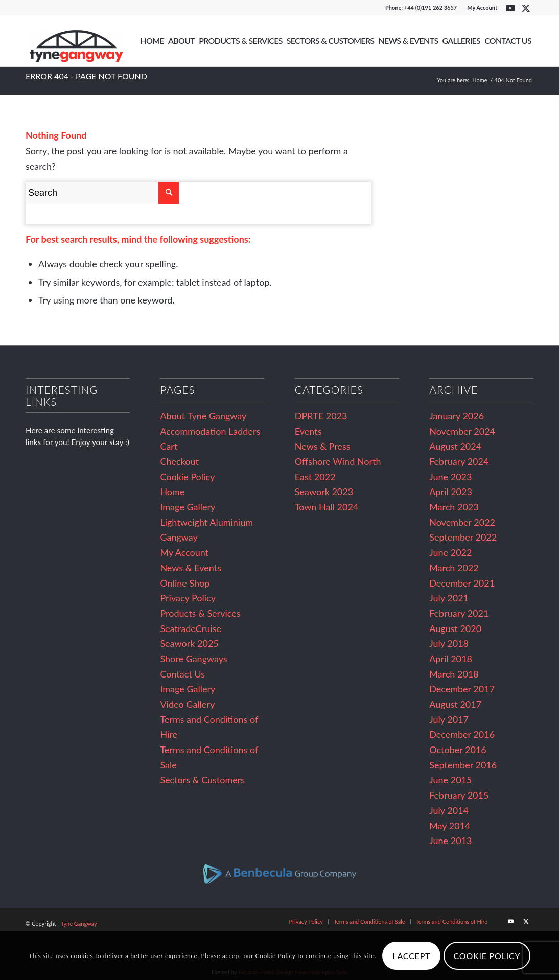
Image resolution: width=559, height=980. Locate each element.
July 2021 (449, 598)
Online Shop (185, 583)
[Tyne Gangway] (77, 41)
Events (308, 431)
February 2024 (459, 461)
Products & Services (200, 613)
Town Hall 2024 (327, 507)
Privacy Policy (188, 598)
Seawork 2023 (324, 492)
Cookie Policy (187, 477)
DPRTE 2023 (321, 416)
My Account (482, 7)
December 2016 (462, 734)
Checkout (179, 461)
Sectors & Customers (202, 780)
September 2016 (463, 765)
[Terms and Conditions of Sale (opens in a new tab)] (369, 921)
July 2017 (449, 719)
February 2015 (459, 795)
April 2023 (451, 492)
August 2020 (455, 628)
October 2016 (458, 750)
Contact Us (182, 674)
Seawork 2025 (189, 643)
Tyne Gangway (79, 924)
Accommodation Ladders (210, 431)
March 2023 (454, 507)
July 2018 (449, 643)
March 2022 (454, 568)
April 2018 (451, 659)
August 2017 (455, 704)
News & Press (323, 446)
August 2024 (455, 446)
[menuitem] (480, 8)
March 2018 (454, 674)
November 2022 (462, 522)
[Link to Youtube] (510, 8)
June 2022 (450, 552)
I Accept (411, 956)
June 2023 (450, 477)
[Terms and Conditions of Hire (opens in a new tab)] (452, 921)
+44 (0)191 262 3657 (430, 7)
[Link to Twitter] (526, 8)
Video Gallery (187, 704)
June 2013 (450, 841)
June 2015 (450, 780)
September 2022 (463, 537)
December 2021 (462, 583)
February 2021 (459, 613)
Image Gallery (188, 507)
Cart (169, 446)
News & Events (190, 568)
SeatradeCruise (191, 628)
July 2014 (449, 810)
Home (172, 492)
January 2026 (457, 416)
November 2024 (462, 431)
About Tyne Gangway (203, 416)
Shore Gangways (193, 659)
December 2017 (462, 689)
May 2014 (450, 826)
